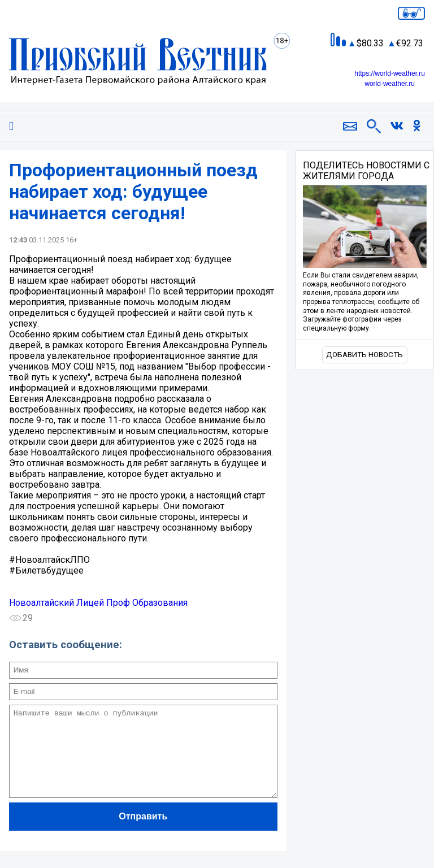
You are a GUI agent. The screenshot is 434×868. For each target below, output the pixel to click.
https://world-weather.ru (390, 73)
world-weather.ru (390, 84)
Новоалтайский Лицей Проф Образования (98, 603)
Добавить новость (364, 355)
